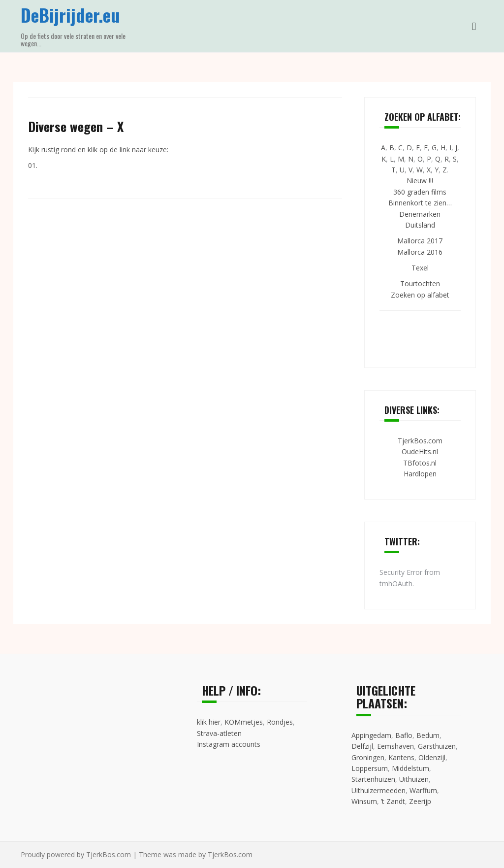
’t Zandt (393, 801)
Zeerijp (420, 801)
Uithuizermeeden (378, 790)
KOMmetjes (244, 722)
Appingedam (371, 735)
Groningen (368, 757)
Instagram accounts (229, 744)
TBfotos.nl (420, 463)
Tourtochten (420, 284)
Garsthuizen (437, 746)
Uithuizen (414, 779)
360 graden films (420, 192)
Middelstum (410, 768)
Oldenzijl (432, 757)
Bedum (428, 735)
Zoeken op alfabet (420, 295)
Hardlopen (420, 474)
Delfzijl (362, 746)
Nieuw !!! (420, 181)
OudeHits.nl (420, 451)
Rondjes (280, 722)
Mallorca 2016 (420, 252)
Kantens (401, 757)
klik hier (209, 722)
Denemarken (420, 214)
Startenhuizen (373, 779)
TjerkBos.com (420, 441)
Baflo (404, 735)
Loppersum (370, 768)
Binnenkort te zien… (420, 203)
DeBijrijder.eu (70, 15)
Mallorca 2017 (420, 241)
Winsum (364, 801)
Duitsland (420, 225)
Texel (420, 268)
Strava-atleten (219, 733)
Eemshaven (395, 746)
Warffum (423, 790)
